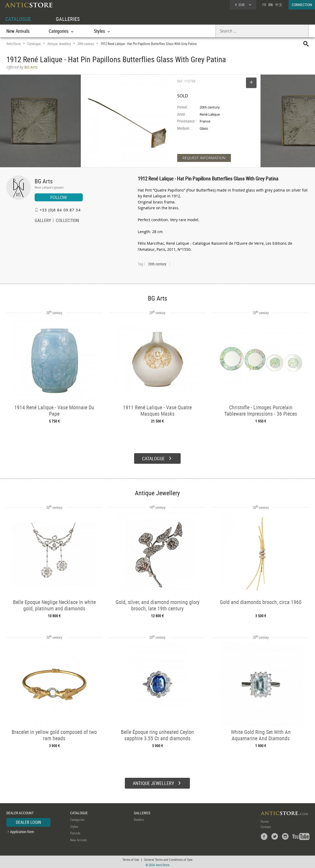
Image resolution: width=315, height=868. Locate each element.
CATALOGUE (18, 19)
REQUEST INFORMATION (204, 158)
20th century (86, 44)
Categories (77, 819)
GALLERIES (68, 19)
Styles (74, 826)
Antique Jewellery (59, 44)
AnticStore (13, 44)
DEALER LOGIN (28, 821)
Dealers (139, 819)
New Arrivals (18, 31)
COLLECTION (67, 221)
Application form (22, 831)
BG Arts (44, 181)
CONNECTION (302, 5)
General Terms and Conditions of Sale (168, 859)
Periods (75, 832)
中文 (279, 5)
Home (265, 821)
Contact (266, 826)
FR (264, 5)
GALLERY (43, 221)
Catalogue (34, 44)
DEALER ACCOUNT (20, 812)
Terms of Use (131, 859)
